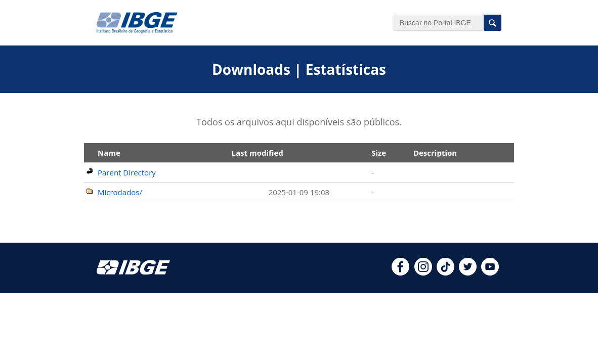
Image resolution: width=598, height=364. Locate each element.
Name (109, 153)
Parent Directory (127, 172)
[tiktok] (445, 272)
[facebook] (400, 272)
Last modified (258, 153)
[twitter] (468, 272)
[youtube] (490, 272)
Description (435, 153)
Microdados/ (120, 192)
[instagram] (423, 272)
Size (379, 153)
